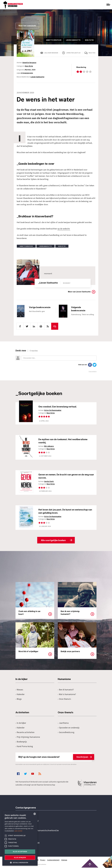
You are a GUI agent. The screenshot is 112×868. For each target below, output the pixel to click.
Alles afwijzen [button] (20, 858)
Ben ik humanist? (66, 690)
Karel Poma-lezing (24, 747)
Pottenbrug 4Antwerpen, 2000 (32, 842)
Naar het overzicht (27, 26)
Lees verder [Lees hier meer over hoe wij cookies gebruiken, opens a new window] (18, 831)
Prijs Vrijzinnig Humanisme (28, 737)
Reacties (92, 53)
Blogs (19, 699)
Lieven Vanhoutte (37, 77)
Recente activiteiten (25, 733)
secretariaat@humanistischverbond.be (42, 831)
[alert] (20, 838)
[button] (20, 862)
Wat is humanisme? (67, 695)
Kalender (20, 695)
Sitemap (64, 860)
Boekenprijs (21, 742)
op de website (64, 229)
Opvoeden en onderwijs (69, 728)
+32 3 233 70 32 (32, 821)
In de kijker (21, 723)
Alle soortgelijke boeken (53, 541)
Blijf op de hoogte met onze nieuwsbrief (55, 757)
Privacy (43, 860)
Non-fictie (29, 66)
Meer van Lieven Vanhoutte (79, 292)
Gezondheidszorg (66, 733)
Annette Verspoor (29, 63)
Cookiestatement (53, 860)
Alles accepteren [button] (20, 852)
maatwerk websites (40, 865)
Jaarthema (63, 723)
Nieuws (19, 690)
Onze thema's (64, 699)
